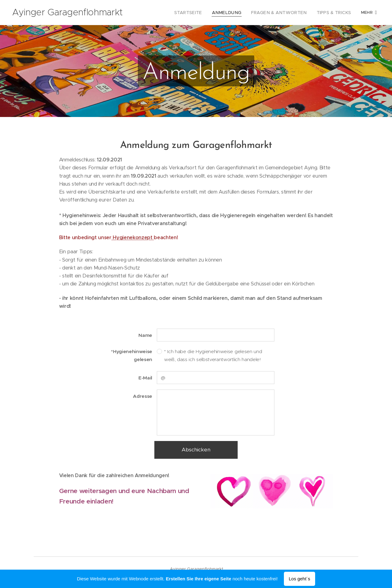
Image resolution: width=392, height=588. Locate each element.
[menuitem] (161, 13)
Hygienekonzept (133, 237)
